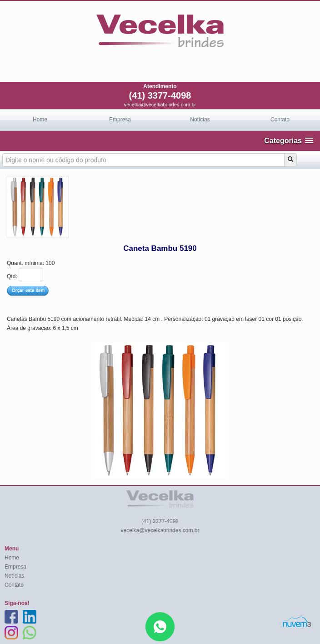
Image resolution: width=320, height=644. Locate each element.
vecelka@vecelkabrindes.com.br (160, 105)
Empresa (120, 120)
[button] (289, 141)
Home (40, 120)
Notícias (200, 120)
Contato (280, 120)
